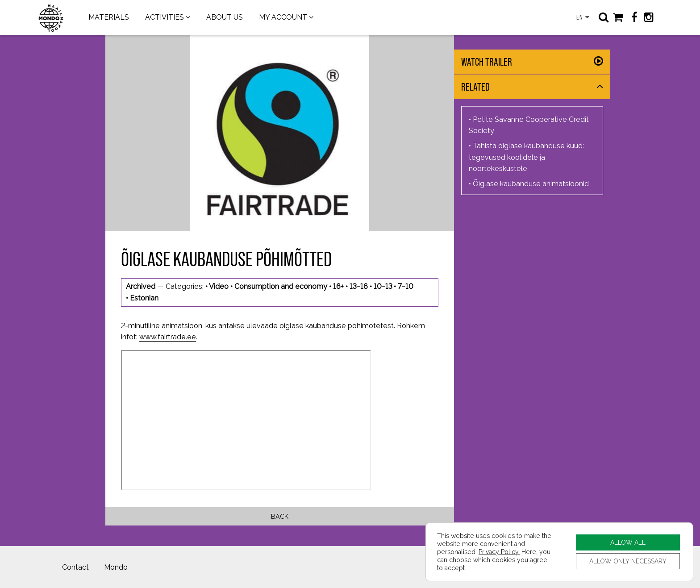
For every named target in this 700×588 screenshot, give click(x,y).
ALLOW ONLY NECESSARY (628, 561)
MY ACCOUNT (283, 17)
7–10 (405, 286)
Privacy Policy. (499, 552)
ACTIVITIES (165, 17)
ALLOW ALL (628, 542)
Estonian (144, 298)
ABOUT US (225, 17)
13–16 (359, 286)
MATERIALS (109, 17)
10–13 (383, 286)
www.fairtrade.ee (168, 337)
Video (219, 286)
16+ (338, 286)
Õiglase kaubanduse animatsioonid (531, 183)
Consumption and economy (281, 286)
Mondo (116, 567)
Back (280, 516)
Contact (75, 567)
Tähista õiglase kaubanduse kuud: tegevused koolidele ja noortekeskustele (526, 157)
